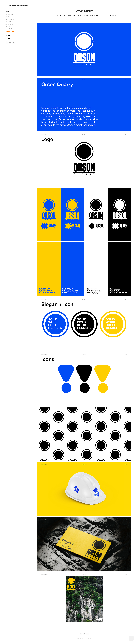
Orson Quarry (10, 31)
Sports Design (10, 14)
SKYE (7, 17)
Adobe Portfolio (88, 639)
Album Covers (10, 24)
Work (7, 11)
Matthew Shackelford (17, 6)
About (8, 38)
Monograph (9, 27)
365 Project (9, 22)
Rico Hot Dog (10, 29)
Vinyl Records (10, 19)
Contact (8, 35)
